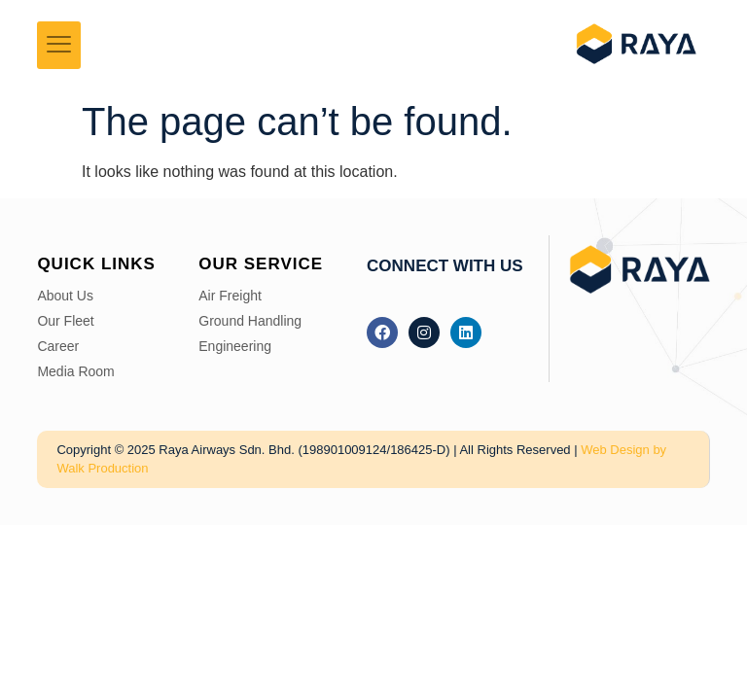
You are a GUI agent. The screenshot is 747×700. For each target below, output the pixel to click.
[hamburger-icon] (59, 46)
